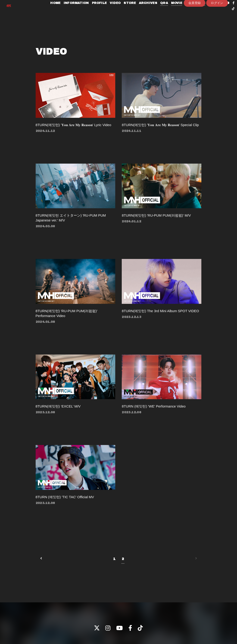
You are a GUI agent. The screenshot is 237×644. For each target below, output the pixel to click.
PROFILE (98, 13)
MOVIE (175, 13)
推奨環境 (151, 625)
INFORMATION (74, 13)
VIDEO (113, 13)
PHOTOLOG (193, 13)
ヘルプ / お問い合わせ (175, 625)
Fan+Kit (125, 638)
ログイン (217, 27)
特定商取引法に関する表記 (81, 625)
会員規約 (53, 625)
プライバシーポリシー (29, 625)
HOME (54, 13)
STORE (128, 13)
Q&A (162, 13)
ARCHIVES (146, 13)
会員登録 (195, 27)
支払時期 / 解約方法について (122, 625)
